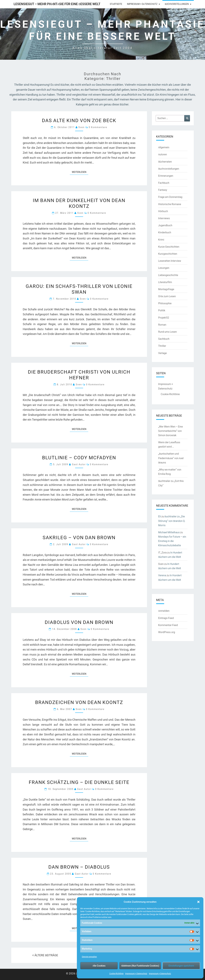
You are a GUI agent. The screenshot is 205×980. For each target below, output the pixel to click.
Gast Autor (79, 464)
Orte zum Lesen (167, 296)
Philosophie (165, 303)
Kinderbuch (165, 232)
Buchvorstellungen (177, 4)
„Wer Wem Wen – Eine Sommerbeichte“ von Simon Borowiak (171, 431)
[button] (198, 902)
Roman (162, 325)
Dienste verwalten (89, 957)
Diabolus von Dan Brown (79, 622)
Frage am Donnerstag (170, 197)
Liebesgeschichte (168, 275)
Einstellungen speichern (181, 966)
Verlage (163, 353)
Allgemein (164, 147)
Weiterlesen (80, 172)
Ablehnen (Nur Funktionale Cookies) (140, 966)
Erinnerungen (166, 176)
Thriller (162, 346)
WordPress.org (167, 632)
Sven (82, 127)
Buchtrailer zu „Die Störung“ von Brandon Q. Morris (172, 521)
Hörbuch (163, 211)
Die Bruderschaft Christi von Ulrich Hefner (79, 375)
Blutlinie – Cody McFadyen (79, 457)
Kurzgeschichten (168, 254)
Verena (162, 575)
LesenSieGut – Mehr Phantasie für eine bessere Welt (57, 4)
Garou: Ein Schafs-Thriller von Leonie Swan (79, 289)
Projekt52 (164, 318)
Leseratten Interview (170, 261)
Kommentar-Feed (168, 625)
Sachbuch (164, 339)
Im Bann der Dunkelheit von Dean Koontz (79, 203)
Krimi (161, 240)
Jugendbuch (165, 225)
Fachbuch (164, 183)
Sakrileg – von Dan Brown (79, 537)
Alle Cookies (99, 966)
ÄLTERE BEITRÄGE (45, 955)
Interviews (164, 218)
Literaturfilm (165, 282)
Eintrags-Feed (166, 618)
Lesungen (164, 268)
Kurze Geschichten (169, 247)
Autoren (163, 154)
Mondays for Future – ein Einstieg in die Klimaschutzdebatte (172, 541)
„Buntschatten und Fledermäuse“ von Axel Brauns (171, 458)
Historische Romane (170, 204)
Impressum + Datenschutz (136, 974)
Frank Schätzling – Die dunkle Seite (79, 782)
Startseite (116, 4)
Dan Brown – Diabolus (79, 867)
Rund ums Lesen (168, 332)
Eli (160, 516)
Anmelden (164, 611)
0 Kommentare (98, 127)
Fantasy (163, 190)
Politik (162, 310)
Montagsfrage (166, 289)
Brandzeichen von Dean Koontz (79, 702)
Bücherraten (165, 162)
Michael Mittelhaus (169, 532)
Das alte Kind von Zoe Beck (79, 120)
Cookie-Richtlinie (116, 974)
